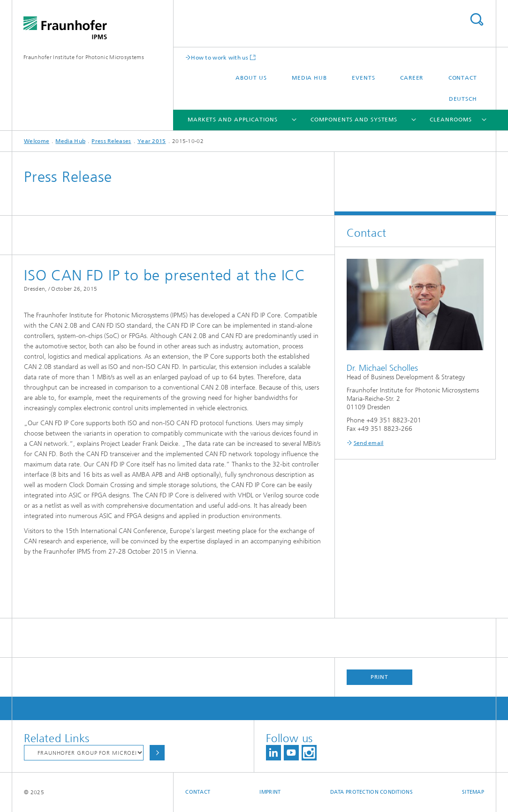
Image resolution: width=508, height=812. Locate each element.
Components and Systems (354, 120)
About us (251, 78)
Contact (463, 78)
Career (412, 78)
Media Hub (309, 78)
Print (379, 677)
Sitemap (473, 792)
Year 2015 (152, 141)
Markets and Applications (233, 120)
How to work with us (220, 57)
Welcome (37, 141)
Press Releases (111, 141)
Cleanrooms (451, 120)
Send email (369, 443)
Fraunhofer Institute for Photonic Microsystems (84, 57)
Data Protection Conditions (372, 792)
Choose (157, 753)
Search (477, 19)
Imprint (270, 792)
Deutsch (463, 99)
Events (363, 78)
